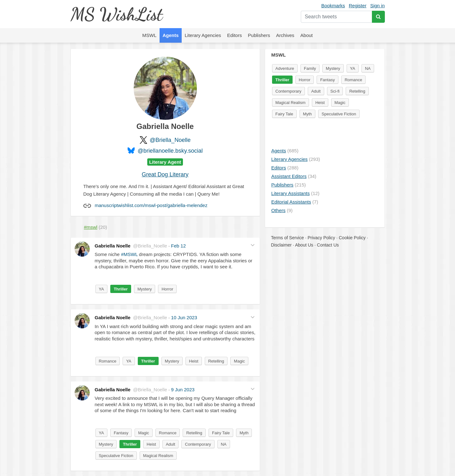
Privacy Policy (321, 238)
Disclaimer (281, 245)
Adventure (285, 68)
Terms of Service (288, 238)
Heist (194, 361)
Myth (244, 433)
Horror (167, 289)
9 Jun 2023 (183, 390)
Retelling (216, 361)
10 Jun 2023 (184, 317)
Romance (108, 361)
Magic (239, 361)
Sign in (378, 6)
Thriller (121, 289)
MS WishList (116, 14)
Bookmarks (333, 6)
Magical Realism (158, 456)
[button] (253, 245)
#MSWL (129, 254)
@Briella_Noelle (170, 140)
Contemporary (198, 444)
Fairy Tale (221, 433)
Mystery (145, 289)
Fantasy (121, 433)
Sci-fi (335, 91)
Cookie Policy (352, 238)
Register (358, 6)
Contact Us (328, 245)
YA (101, 289)
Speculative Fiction (116, 456)
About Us (304, 245)
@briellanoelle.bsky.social (170, 151)
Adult (171, 444)
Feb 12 (178, 246)
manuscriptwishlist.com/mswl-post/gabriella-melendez (151, 205)
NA (224, 444)
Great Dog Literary (165, 174)
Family (310, 68)
